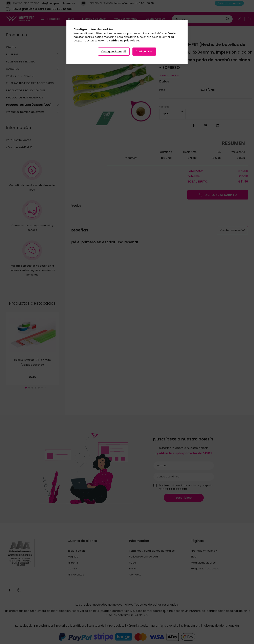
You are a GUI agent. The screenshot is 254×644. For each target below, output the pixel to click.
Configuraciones (112, 51)
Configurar (142, 51)
